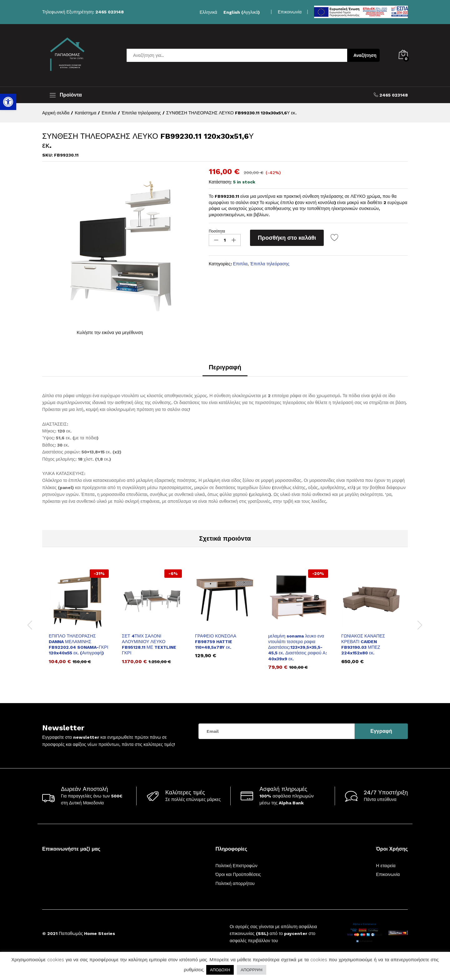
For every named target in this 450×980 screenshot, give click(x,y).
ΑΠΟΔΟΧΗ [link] (220, 970)
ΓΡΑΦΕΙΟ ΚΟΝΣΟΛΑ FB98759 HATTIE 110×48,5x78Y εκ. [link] (216, 642)
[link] (8, 102)
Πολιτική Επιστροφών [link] (237, 866)
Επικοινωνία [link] (290, 12)
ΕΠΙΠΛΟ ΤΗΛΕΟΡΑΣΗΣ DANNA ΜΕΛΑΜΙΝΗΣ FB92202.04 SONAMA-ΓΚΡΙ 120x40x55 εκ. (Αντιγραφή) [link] (78, 645)
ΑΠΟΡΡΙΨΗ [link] (251, 970)
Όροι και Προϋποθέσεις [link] (238, 874)
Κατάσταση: (220, 182)
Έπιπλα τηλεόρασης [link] (270, 264)
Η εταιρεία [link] (386, 866)
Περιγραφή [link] (225, 367)
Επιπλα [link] (240, 264)
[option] (79, 621)
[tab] (225, 370)
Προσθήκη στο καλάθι (287, 238)
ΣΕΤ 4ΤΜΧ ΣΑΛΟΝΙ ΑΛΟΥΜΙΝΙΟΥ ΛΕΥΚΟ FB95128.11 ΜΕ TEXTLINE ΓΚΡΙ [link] (149, 645)
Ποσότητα (217, 231)
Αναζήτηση (365, 55)
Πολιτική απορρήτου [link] (235, 883)
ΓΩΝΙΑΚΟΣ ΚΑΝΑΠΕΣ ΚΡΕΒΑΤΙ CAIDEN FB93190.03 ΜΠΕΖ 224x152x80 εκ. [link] (363, 645)
